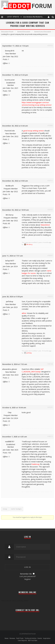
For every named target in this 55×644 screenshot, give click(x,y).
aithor (24, 313)
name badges (16, 509)
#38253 (50, 296)
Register (28, 579)
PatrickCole (10, 131)
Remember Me (26, 574)
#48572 (50, 436)
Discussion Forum (7, 32)
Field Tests (20, 638)
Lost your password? (28, 576)
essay (5, 509)
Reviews (12, 638)
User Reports (22, 640)
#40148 (50, 364)
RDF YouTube (33, 640)
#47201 (50, 407)
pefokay (10, 301)
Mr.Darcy (10, 215)
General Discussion (24, 32)
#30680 (50, 126)
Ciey (10, 412)
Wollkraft (10, 186)
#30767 (50, 210)
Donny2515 (10, 51)
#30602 (50, 75)
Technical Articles (31, 638)
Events (40, 638)
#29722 (50, 46)
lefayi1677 (10, 261)
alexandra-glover (10, 369)
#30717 (50, 181)
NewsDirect (45, 225)
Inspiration (47, 638)
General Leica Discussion (43, 32)
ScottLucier (10, 80)
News (7, 638)
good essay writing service (34, 131)
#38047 (50, 256)
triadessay (36, 464)
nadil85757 (10, 442)
